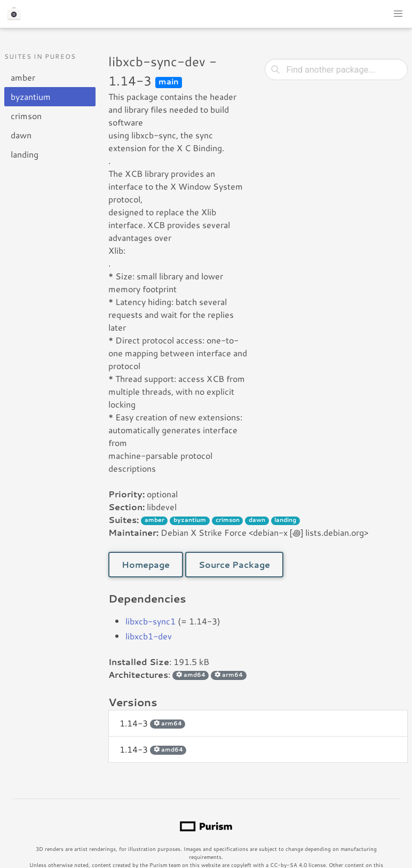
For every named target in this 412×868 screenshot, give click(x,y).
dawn (21, 135)
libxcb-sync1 (150, 621)
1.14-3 (152, 723)
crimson (26, 116)
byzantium (31, 96)
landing (25, 154)
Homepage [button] (146, 564)
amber (23, 77)
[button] (398, 14)
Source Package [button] (234, 564)
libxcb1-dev (149, 636)
